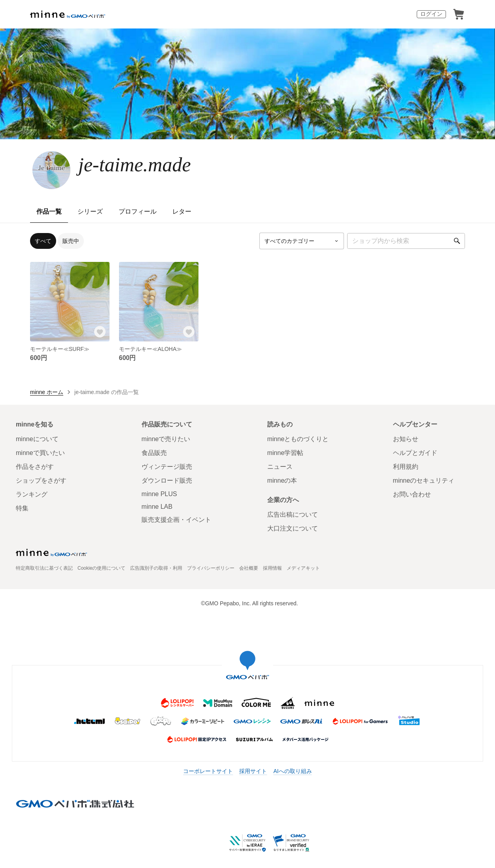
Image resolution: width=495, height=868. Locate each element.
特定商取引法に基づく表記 (44, 568)
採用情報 (272, 568)
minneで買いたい (40, 453)
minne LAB (157, 507)
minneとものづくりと (298, 439)
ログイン (431, 14)
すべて (43, 241)
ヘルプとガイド (415, 453)
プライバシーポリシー (211, 568)
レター (182, 211)
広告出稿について (293, 515)
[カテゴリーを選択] (302, 241)
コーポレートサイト (208, 771)
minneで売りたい (166, 439)
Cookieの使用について (101, 568)
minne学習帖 (285, 453)
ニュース (280, 467)
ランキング (32, 494)
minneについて (37, 439)
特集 (22, 508)
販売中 (71, 241)
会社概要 (249, 568)
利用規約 (406, 467)
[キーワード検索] (406, 241)
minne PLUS (159, 494)
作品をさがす (35, 467)
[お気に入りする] (100, 332)
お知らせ (406, 439)
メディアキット (303, 568)
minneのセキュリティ (424, 480)
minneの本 (282, 480)
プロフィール (138, 211)
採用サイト (253, 771)
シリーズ (90, 211)
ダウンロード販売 (167, 480)
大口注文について (293, 528)
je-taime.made (135, 165)
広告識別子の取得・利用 (156, 568)
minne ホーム (47, 392)
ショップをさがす (41, 480)
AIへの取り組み (292, 771)
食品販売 (154, 453)
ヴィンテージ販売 (167, 467)
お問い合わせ (412, 494)
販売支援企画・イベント (176, 520)
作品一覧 (49, 211)
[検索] (457, 241)
